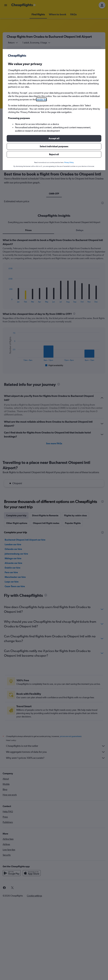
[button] (54, 138)
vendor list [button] (41, 99)
